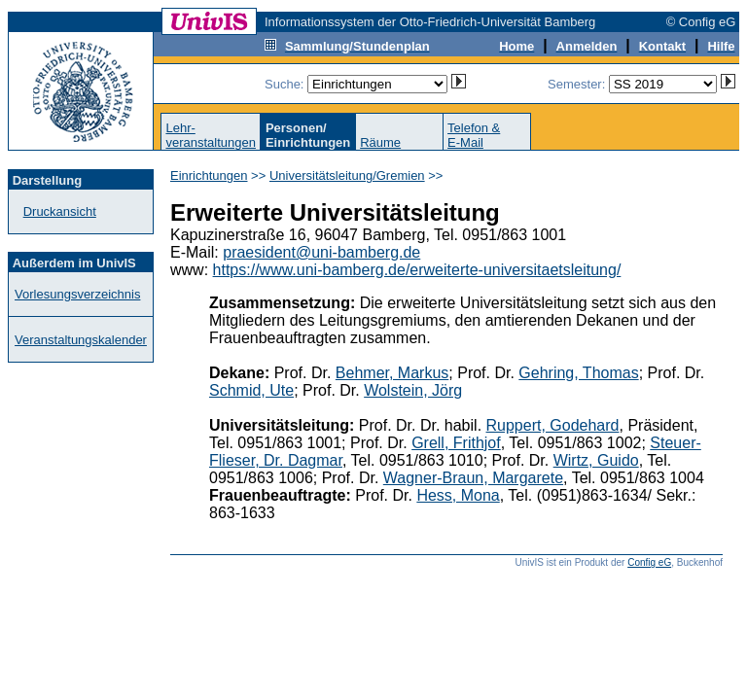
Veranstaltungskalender (81, 340)
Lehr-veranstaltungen (211, 135)
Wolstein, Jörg (413, 390)
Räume (380, 142)
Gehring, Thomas (578, 373)
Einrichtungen (209, 175)
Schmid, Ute (251, 390)
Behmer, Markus (392, 373)
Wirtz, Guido (596, 460)
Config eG (649, 562)
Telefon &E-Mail (474, 135)
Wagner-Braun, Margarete (473, 478)
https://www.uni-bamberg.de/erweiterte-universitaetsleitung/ (417, 270)
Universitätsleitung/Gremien (347, 175)
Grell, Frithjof (456, 443)
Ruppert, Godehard (553, 425)
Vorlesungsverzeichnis (77, 294)
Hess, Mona (458, 495)
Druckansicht (60, 211)
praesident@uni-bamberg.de (321, 252)
